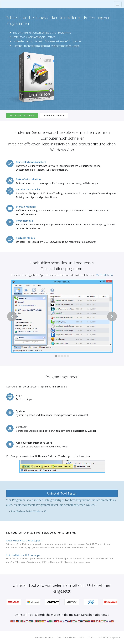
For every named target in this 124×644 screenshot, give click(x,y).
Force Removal (25, 221)
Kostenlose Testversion (22, 116)
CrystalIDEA (116, 638)
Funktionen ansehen (54, 116)
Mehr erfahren (104, 275)
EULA (82, 638)
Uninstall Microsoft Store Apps (23, 555)
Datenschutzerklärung (66, 638)
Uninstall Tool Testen (62, 493)
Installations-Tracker (28, 189)
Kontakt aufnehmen (44, 638)
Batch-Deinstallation (28, 179)
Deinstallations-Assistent (31, 162)
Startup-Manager (26, 207)
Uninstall (91, 638)
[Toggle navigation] (118, 4)
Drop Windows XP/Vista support (24, 540)
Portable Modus (25, 238)
